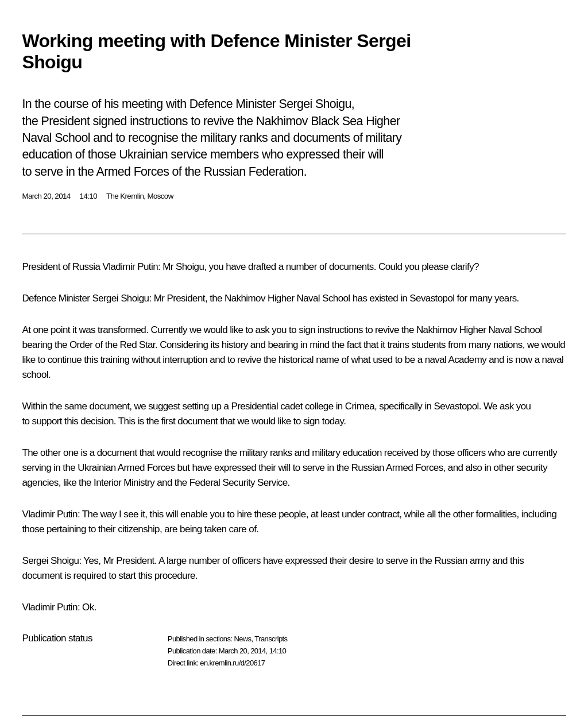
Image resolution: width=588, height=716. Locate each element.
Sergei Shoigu (120, 298)
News (242, 639)
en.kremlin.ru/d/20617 (232, 663)
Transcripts (271, 639)
